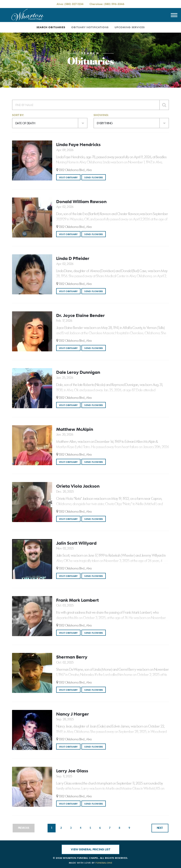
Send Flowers (95, 177)
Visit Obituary (70, 177)
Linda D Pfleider (73, 258)
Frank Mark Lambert (77, 600)
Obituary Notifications (90, 27)
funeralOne (104, 863)
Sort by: (18, 115)
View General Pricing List (90, 849)
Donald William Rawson (81, 201)
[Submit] (164, 105)
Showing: (101, 115)
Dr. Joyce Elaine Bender (80, 315)
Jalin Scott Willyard (76, 543)
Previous (24, 828)
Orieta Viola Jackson (78, 486)
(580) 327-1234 (74, 4)
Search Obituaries (51, 27)
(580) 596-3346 (114, 4)
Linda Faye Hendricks (78, 144)
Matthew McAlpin (75, 429)
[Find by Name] (86, 105)
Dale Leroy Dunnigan (78, 372)
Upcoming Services (130, 27)
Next (160, 828)
